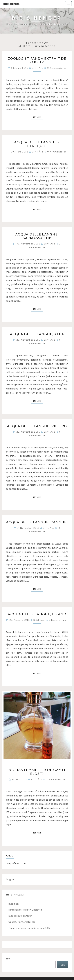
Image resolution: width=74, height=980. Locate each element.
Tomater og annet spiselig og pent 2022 (29, 928)
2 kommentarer (56, 779)
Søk (8, 959)
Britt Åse (38, 68)
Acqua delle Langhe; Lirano (37, 614)
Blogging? (14, 904)
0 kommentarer (57, 68)
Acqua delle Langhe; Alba (37, 334)
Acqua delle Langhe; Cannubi (37, 522)
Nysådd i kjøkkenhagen (20, 916)
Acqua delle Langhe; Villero (37, 426)
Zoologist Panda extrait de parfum (37, 60)
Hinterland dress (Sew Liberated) (25, 910)
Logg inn (11, 879)
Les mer (38, 117)
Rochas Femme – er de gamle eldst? (37, 772)
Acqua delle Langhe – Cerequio (37, 144)
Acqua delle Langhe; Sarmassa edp (37, 236)
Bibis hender (12, 4)
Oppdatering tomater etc (22, 922)
